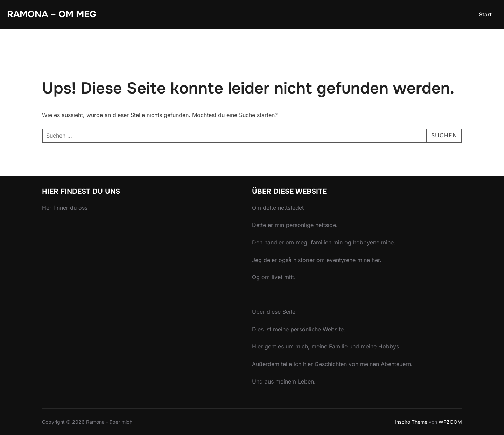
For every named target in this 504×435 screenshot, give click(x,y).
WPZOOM (450, 422)
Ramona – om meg (52, 14)
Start (485, 15)
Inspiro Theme (411, 422)
